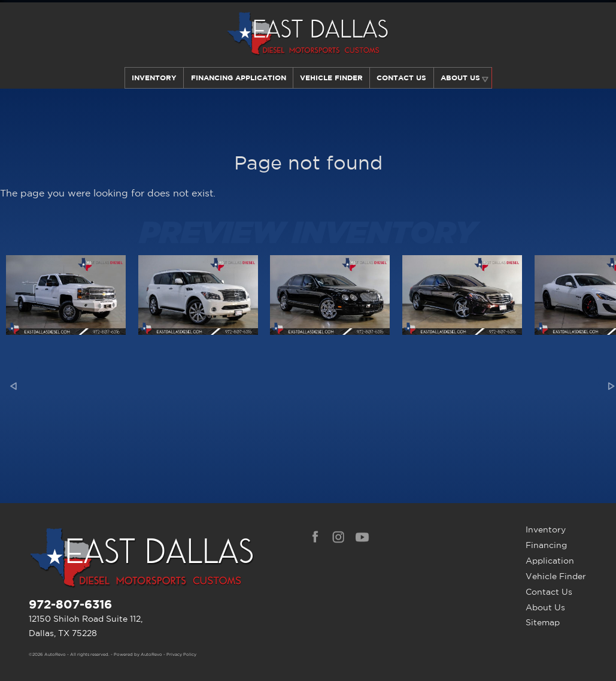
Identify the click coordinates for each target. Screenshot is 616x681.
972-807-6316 (70, 604)
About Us (545, 607)
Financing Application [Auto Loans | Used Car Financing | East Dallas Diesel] (237, 78)
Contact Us (549, 592)
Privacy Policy (181, 655)
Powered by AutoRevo (138, 655)
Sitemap (543, 622)
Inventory (153, 78)
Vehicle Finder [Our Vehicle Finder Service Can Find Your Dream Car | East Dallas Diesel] (331, 78)
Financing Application (550, 553)
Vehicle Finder (556, 576)
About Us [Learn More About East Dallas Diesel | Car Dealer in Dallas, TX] (461, 78)
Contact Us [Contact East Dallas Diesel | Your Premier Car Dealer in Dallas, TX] (402, 78)
